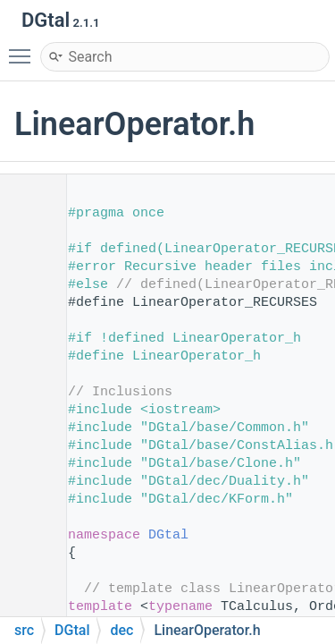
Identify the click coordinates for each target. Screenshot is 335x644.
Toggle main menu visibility (24, 48)
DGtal (168, 535)
